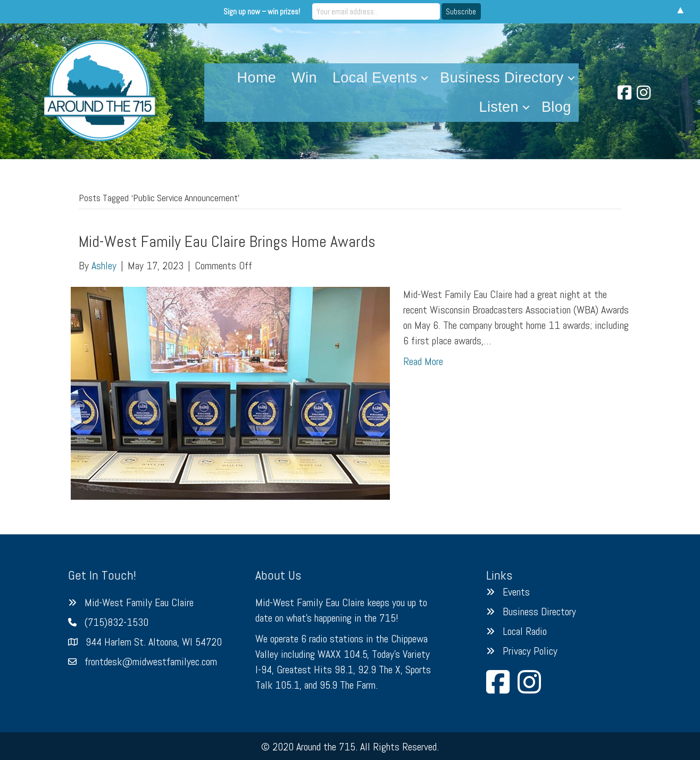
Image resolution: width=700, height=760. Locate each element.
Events (516, 592)
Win (304, 78)
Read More (423, 361)
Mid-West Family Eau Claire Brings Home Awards (227, 242)
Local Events (375, 78)
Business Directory (502, 78)
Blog (556, 107)
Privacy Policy (530, 651)
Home (257, 78)
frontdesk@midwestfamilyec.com (151, 662)
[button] (424, 78)
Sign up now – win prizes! (262, 11)
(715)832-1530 (116, 622)
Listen (499, 107)
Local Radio (525, 631)
